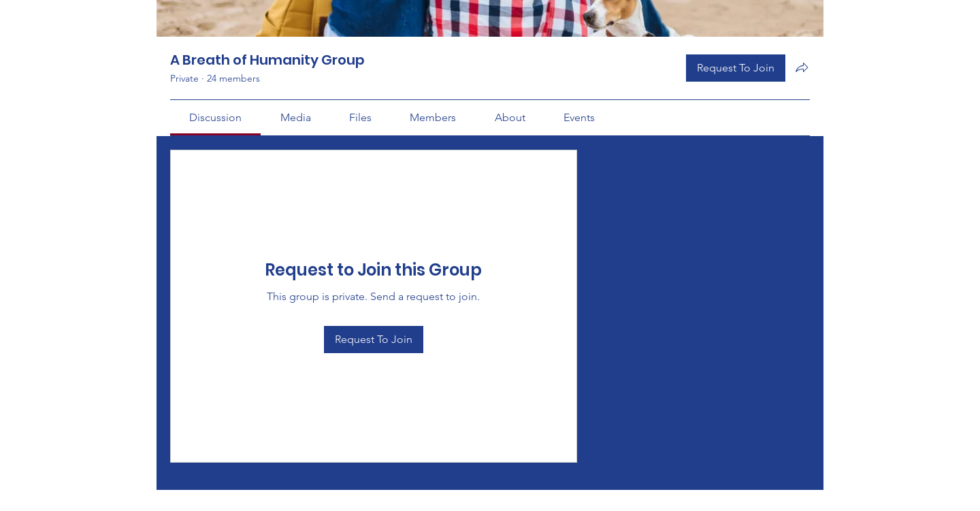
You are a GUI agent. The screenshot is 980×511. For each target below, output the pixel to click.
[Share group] (802, 67)
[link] (215, 117)
